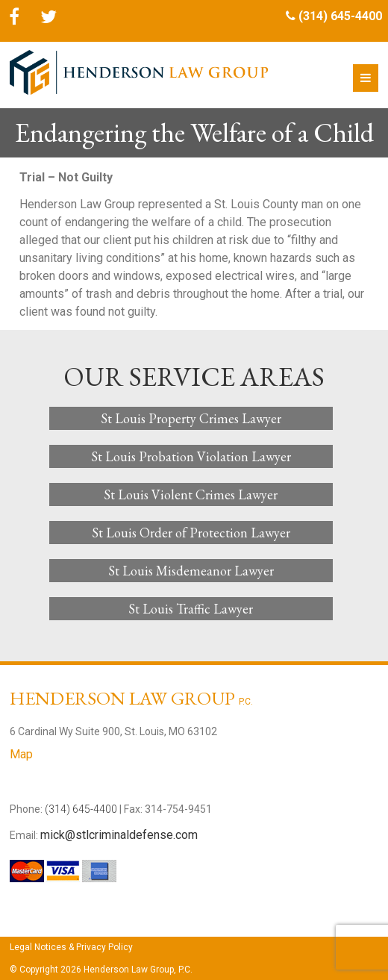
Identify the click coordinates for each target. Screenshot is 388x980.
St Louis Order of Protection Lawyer (191, 533)
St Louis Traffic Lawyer (191, 609)
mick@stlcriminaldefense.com (119, 835)
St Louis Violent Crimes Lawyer (191, 494)
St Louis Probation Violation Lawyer (191, 456)
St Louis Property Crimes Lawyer (191, 418)
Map (21, 754)
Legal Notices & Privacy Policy (71, 947)
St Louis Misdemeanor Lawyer (191, 571)
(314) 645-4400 (340, 16)
